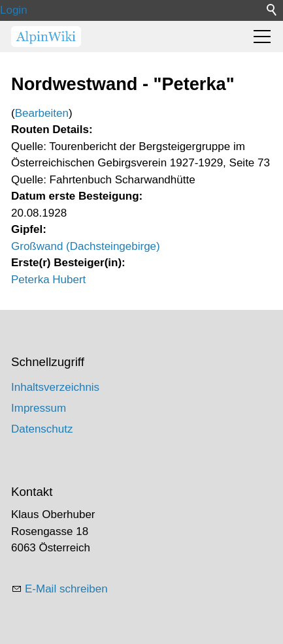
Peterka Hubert (48, 280)
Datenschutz (42, 429)
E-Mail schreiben (66, 589)
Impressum (39, 408)
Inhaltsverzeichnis (55, 387)
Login (14, 10)
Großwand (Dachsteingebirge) (86, 246)
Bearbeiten (42, 113)
